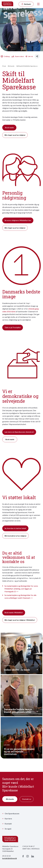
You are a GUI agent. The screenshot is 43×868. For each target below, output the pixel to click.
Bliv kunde (11, 66)
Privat (4, 66)
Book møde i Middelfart (14, 613)
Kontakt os (27, 799)
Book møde (9, 128)
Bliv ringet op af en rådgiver (15, 135)
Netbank (26, 4)
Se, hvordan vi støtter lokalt (15, 528)
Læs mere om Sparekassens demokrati (19, 432)
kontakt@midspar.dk (10, 858)
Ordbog (5, 56)
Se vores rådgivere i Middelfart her (18, 220)
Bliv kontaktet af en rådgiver (16, 536)
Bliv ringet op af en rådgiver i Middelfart (20, 620)
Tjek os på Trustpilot (13, 327)
